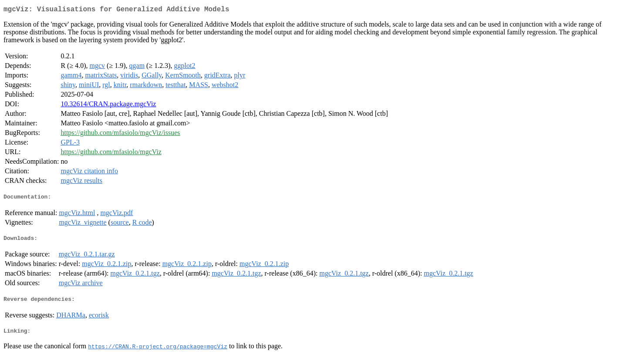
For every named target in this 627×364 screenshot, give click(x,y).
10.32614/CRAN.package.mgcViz (108, 106)
